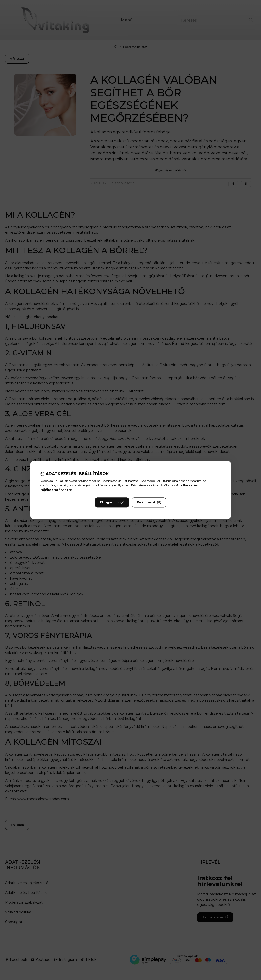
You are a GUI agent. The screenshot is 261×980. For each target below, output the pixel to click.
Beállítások (149, 503)
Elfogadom (112, 503)
